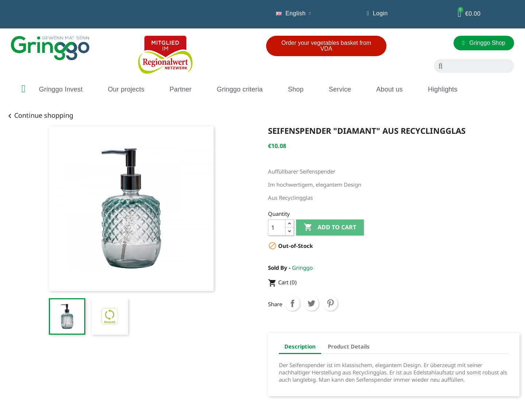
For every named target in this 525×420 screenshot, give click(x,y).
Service (340, 89)
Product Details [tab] (349, 346)
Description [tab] (300, 346)
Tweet (311, 303)
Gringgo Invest (61, 89)
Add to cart (330, 227)
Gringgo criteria (240, 89)
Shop (296, 89)
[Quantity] (277, 227)
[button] (326, 46)
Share (292, 303)
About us (390, 89)
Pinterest (330, 303)
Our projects (126, 89)
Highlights (443, 89)
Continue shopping (39, 115)
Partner (180, 89)
